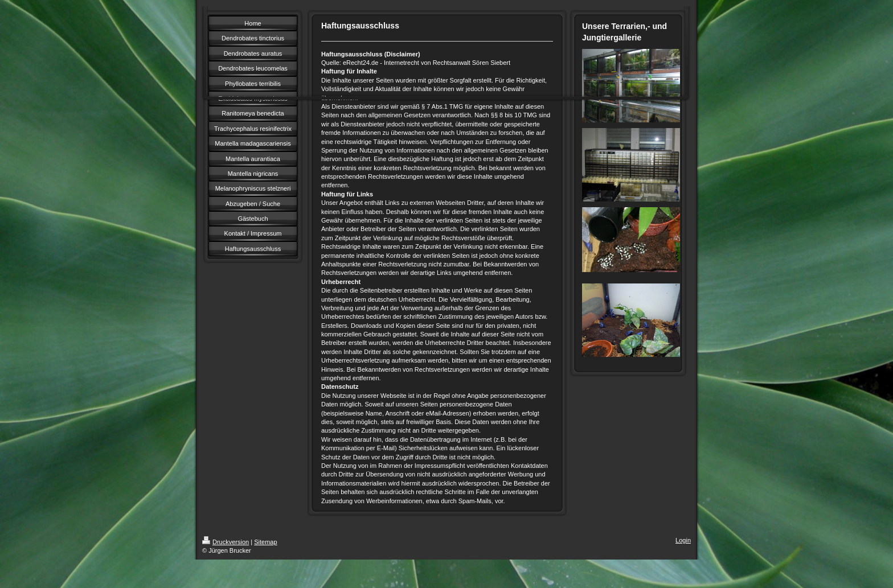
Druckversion (226, 542)
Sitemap (265, 542)
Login (683, 540)
